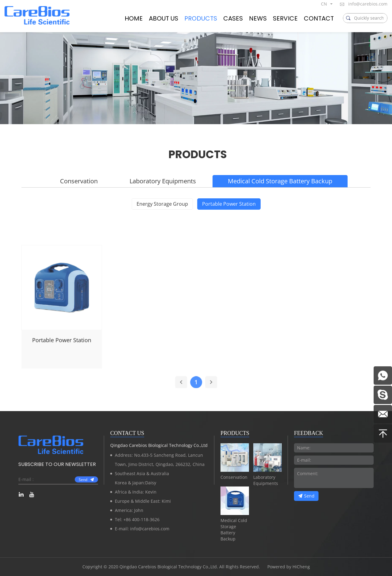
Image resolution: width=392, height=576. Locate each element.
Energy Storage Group (162, 204)
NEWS (258, 18)
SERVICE (285, 18)
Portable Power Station (229, 204)
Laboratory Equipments (163, 181)
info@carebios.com (368, 4)
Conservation (79, 181)
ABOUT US (164, 18)
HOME (134, 18)
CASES (233, 18)
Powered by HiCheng (289, 567)
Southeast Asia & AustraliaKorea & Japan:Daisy (142, 478)
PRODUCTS (201, 18)
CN (324, 4)
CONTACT (319, 18)
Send (83, 480)
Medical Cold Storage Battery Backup (280, 181)
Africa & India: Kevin (136, 492)
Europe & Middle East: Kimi (143, 501)
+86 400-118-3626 (141, 519)
